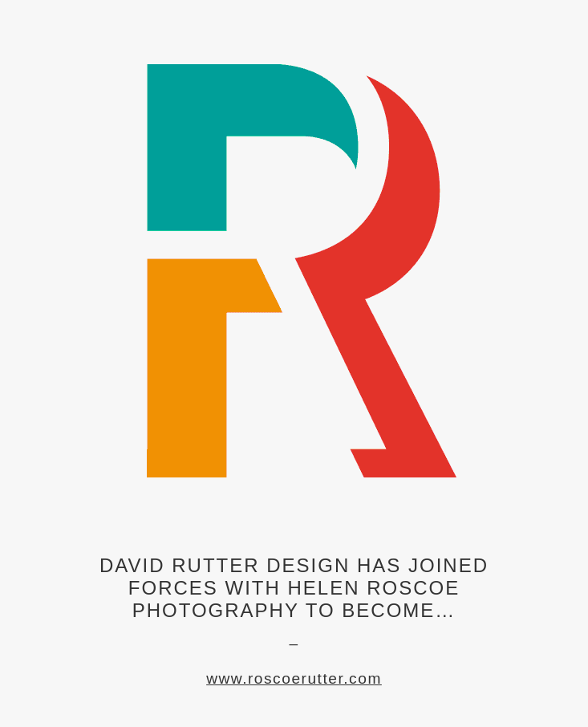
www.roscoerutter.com (294, 678)
